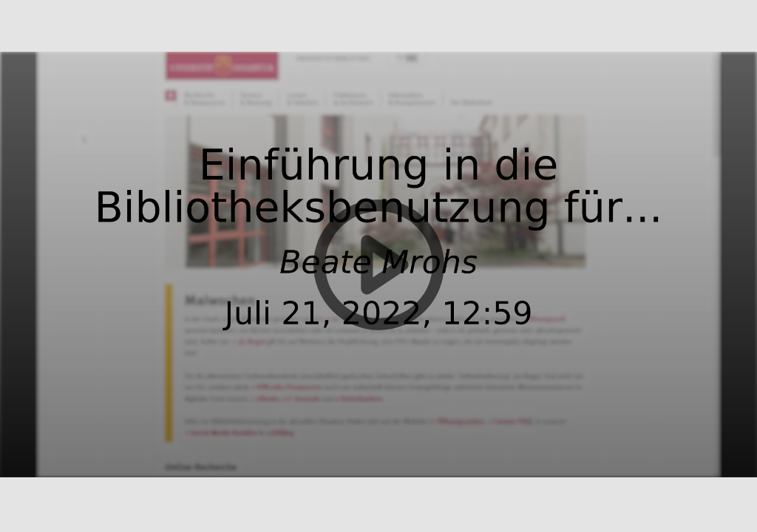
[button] (378, 266)
